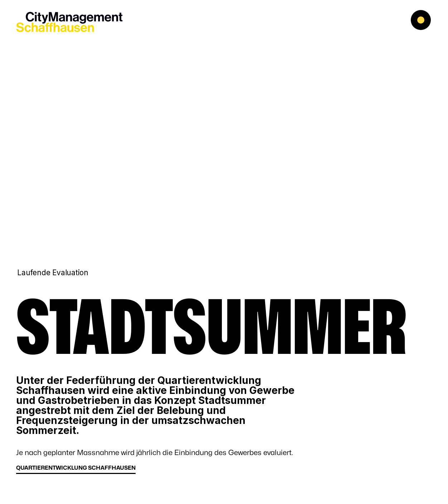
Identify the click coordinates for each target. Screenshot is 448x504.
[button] (427, 21)
